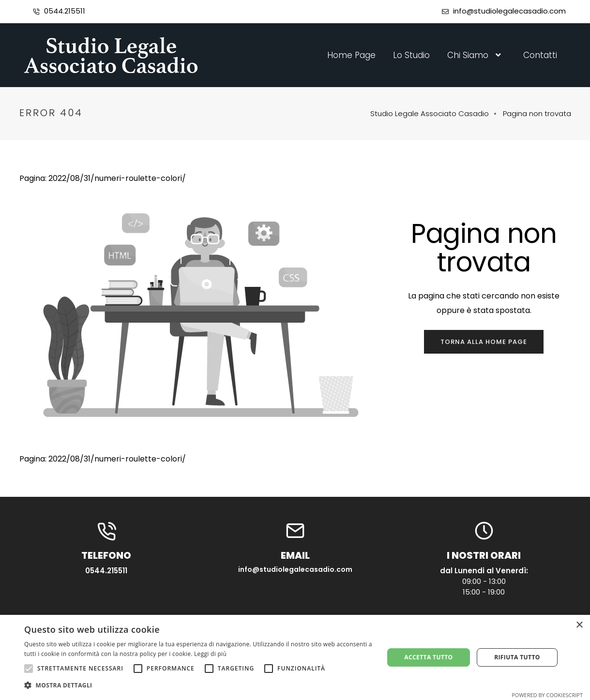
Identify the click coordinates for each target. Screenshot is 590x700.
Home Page (351, 55)
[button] (199, 685)
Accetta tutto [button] (428, 657)
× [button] (579, 625)
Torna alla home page (484, 342)
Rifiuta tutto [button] (517, 657)
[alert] (295, 657)
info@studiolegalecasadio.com (509, 11)
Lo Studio (411, 55)
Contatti (540, 55)
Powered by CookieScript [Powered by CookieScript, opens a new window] (547, 695)
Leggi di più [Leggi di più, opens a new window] (210, 654)
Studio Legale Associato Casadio (430, 113)
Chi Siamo (477, 55)
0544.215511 (65, 11)
